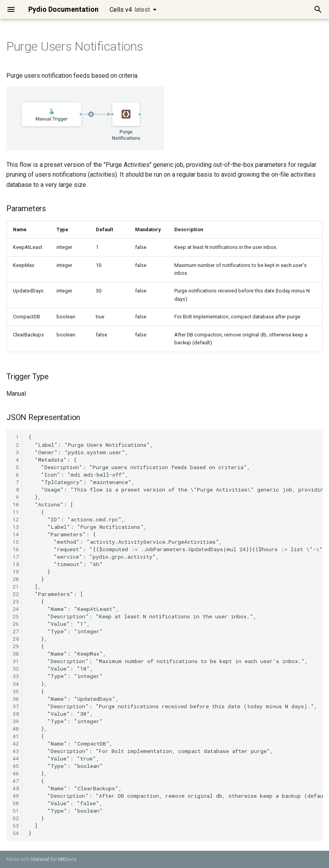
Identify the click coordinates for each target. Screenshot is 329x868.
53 (16, 826)
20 (16, 579)
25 (16, 616)
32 (16, 669)
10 (16, 504)
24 (16, 609)
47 (16, 781)
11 (16, 512)
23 (16, 601)
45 (16, 766)
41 (16, 736)
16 (16, 549)
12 (16, 519)
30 (16, 654)
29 (16, 646)
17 (16, 557)
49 (16, 796)
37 (16, 706)
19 (16, 572)
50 (16, 803)
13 (16, 527)
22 (16, 594)
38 (16, 714)
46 (16, 773)
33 (16, 676)
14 (16, 534)
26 (16, 624)
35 (16, 691)
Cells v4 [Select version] (130, 10)
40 (16, 729)
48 (16, 788)
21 (16, 587)
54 (16, 833)
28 (16, 639)
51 (16, 811)
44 (16, 758)
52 (16, 818)
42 (16, 744)
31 (16, 661)
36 (16, 699)
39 (16, 721)
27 (16, 631)
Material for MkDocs (54, 859)
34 (16, 684)
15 (16, 542)
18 (16, 564)
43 (16, 751)
